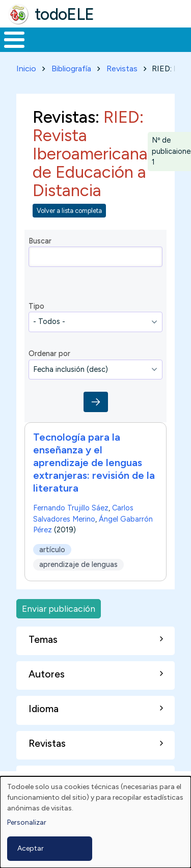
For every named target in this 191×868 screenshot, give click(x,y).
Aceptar (31, 848)
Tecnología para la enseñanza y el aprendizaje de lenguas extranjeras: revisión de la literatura (94, 463)
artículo (52, 550)
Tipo (36, 306)
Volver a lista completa (69, 211)
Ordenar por (49, 354)
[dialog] (95, 822)
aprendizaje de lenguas (78, 565)
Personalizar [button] (27, 822)
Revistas (122, 69)
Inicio (26, 69)
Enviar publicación (59, 608)
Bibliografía (71, 69)
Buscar (40, 241)
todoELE (64, 14)
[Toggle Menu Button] (14, 40)
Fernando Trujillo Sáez (71, 508)
